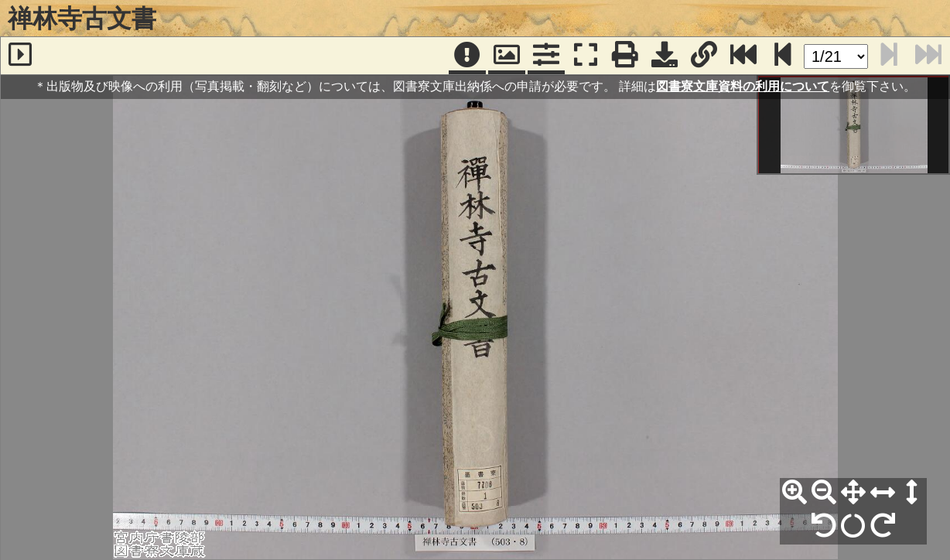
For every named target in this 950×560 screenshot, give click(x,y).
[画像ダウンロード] (665, 56)
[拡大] (795, 493)
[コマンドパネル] (546, 56)
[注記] (467, 56)
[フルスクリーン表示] (586, 56)
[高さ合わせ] (912, 493)
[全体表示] (853, 493)
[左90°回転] (824, 526)
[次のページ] (783, 56)
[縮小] (824, 493)
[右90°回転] (883, 526)
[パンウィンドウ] (507, 56)
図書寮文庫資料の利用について (743, 86)
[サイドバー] (20, 56)
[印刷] (625, 56)
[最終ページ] (743, 56)
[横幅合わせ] (883, 493)
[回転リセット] (853, 526)
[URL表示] (704, 56)
